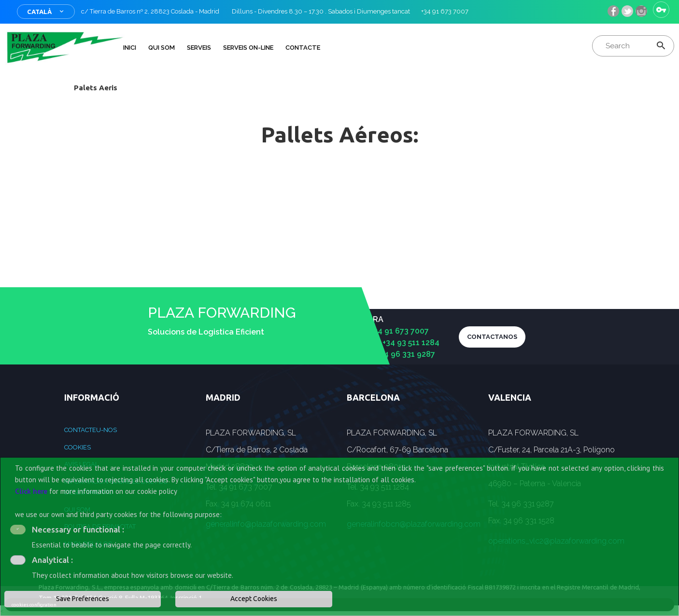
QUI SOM (162, 48)
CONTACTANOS (492, 337)
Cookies (78, 447)
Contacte (303, 48)
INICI (130, 48)
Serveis (199, 48)
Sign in (661, 10)
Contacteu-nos (91, 430)
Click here (31, 491)
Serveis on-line (248, 48)
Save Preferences (83, 599)
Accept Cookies (254, 599)
